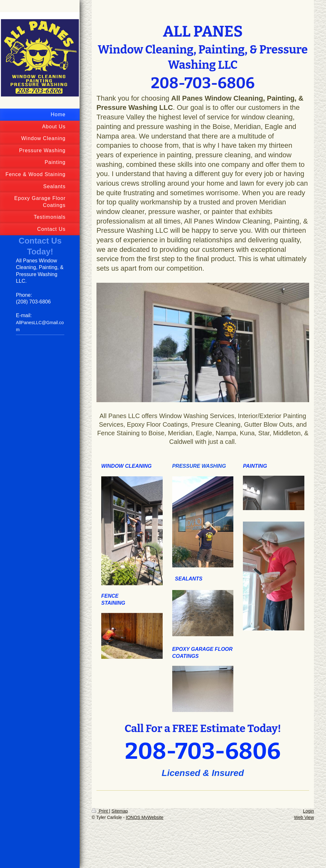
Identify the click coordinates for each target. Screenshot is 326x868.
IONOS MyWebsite (145, 817)
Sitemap (120, 811)
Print (100, 811)
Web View (304, 817)
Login (308, 811)
